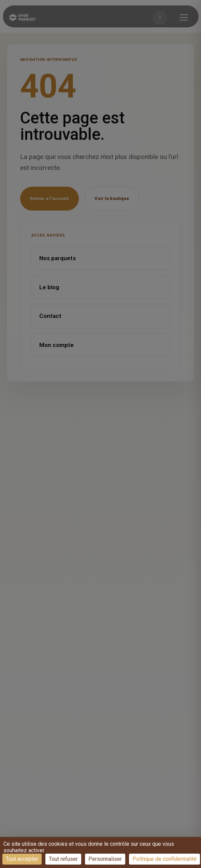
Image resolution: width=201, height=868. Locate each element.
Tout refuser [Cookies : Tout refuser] (63, 859)
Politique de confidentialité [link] (164, 859)
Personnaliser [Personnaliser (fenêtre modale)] (105, 859)
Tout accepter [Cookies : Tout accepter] (22, 859)
